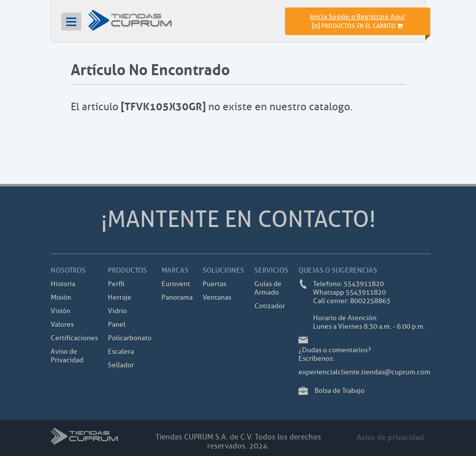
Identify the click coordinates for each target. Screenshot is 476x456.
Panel (117, 324)
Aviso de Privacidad (67, 356)
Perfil (116, 284)
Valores (62, 324)
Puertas (214, 284)
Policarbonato (130, 338)
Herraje (120, 297)
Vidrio (117, 311)
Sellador (121, 365)
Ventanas (217, 297)
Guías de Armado (268, 288)
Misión (61, 297)
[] (357, 26)
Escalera (121, 352)
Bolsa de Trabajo (340, 391)
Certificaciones (74, 338)
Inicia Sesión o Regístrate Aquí (357, 17)
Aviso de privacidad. (391, 438)
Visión (60, 311)
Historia (63, 284)
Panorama (177, 297)
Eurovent (176, 284)
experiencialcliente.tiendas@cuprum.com (364, 372)
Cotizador (270, 306)
